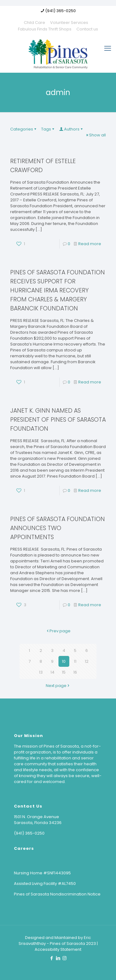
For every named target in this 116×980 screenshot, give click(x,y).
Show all (95, 135)
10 (64, 661)
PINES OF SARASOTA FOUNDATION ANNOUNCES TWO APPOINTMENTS (58, 528)
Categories (24, 129)
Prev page (58, 631)
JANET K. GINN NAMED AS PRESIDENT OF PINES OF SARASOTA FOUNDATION (58, 420)
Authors (71, 129)
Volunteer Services (69, 23)
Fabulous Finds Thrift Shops (45, 29)
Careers (24, 848)
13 (41, 672)
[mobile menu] (108, 48)
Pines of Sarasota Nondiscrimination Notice (57, 894)
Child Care (34, 23)
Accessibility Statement (58, 949)
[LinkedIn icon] (58, 958)
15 (64, 672)
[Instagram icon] (64, 958)
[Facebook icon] (52, 958)
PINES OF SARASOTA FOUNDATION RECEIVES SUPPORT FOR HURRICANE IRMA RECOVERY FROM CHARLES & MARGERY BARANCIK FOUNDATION (58, 290)
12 (87, 661)
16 (75, 672)
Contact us (87, 29)
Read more (90, 244)
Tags (48, 129)
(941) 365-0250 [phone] (60, 11)
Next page (58, 686)
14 (52, 672)
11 (75, 661)
